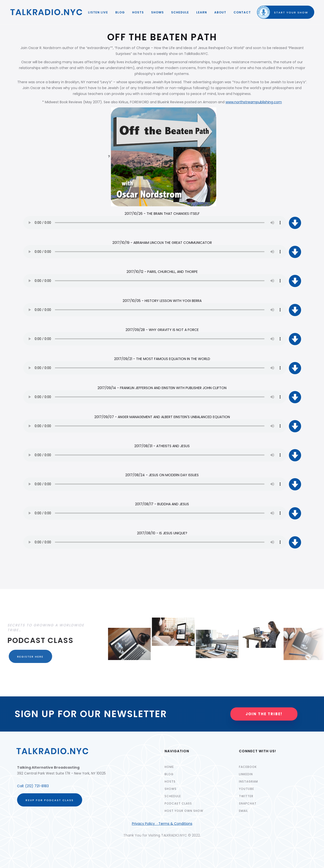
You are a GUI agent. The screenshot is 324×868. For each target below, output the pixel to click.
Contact (242, 12)
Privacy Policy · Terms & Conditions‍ (162, 824)
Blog (120, 12)
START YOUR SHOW (287, 12)
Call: (21, 786)
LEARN (202, 12)
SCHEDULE (180, 12)
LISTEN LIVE (98, 12)
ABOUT (220, 12)
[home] (46, 12)
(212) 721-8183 (37, 786)
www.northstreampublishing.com (254, 102)
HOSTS (138, 12)
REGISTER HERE (27, 657)
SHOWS (157, 12)
